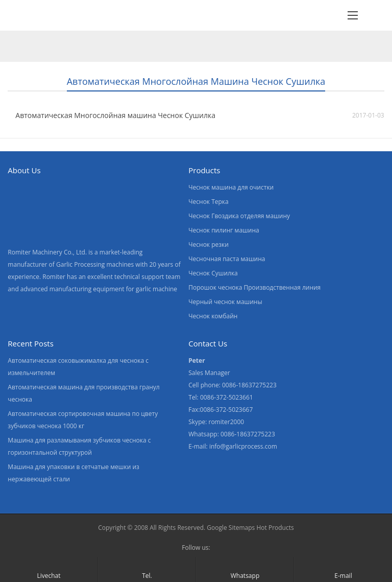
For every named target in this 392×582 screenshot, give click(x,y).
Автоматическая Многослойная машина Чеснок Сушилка (115, 115)
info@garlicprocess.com (243, 446)
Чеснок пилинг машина (224, 230)
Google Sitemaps (231, 528)
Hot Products (275, 528)
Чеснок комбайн (213, 316)
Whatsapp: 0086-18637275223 (232, 434)
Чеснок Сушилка (213, 273)
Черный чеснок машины (225, 302)
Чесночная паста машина (227, 259)
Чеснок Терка (209, 202)
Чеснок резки (209, 245)
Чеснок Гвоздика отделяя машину (239, 216)
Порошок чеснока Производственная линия (254, 287)
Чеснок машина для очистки (231, 187)
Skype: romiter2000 (216, 422)
